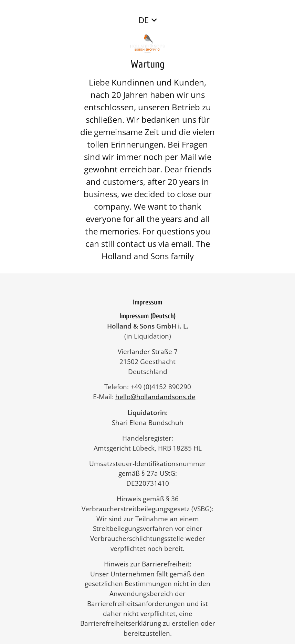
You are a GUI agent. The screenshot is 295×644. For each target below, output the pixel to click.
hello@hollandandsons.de (159, 397)
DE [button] (144, 20)
